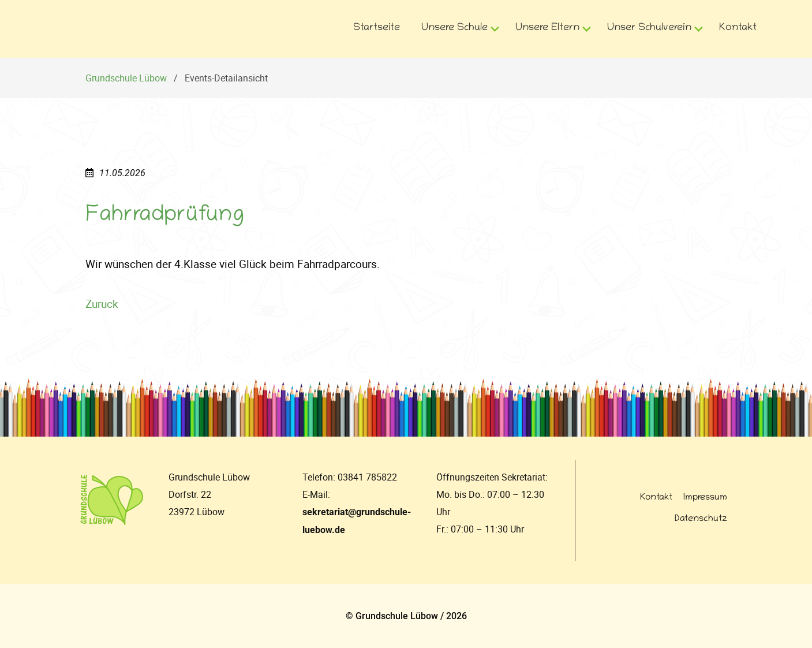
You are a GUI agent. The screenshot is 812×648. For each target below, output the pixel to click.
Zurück (102, 304)
